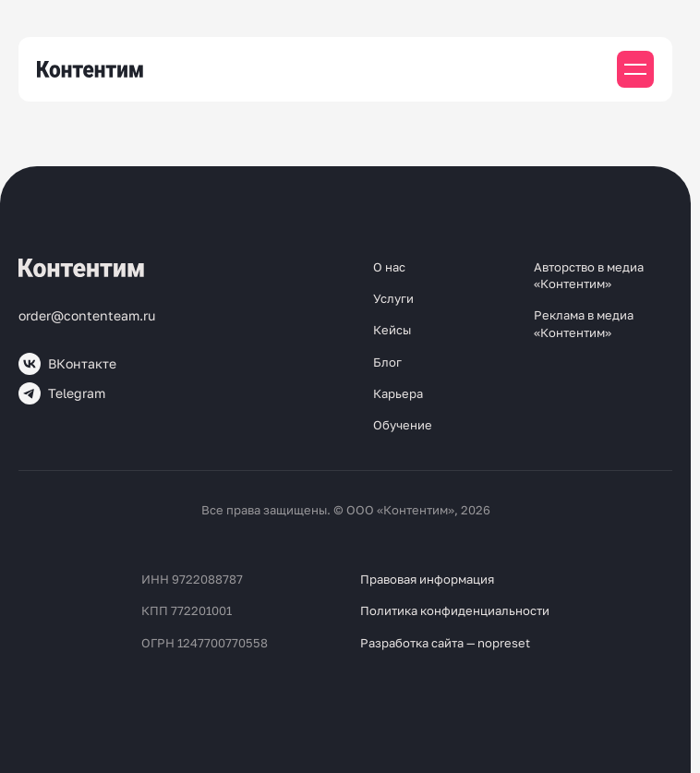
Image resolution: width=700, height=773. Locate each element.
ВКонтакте (67, 364)
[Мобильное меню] (635, 69)
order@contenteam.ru (87, 315)
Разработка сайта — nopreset (445, 643)
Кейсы (392, 330)
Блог (387, 362)
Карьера (398, 393)
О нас (389, 267)
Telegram (62, 393)
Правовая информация (427, 579)
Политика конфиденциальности (455, 610)
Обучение (403, 425)
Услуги (393, 298)
